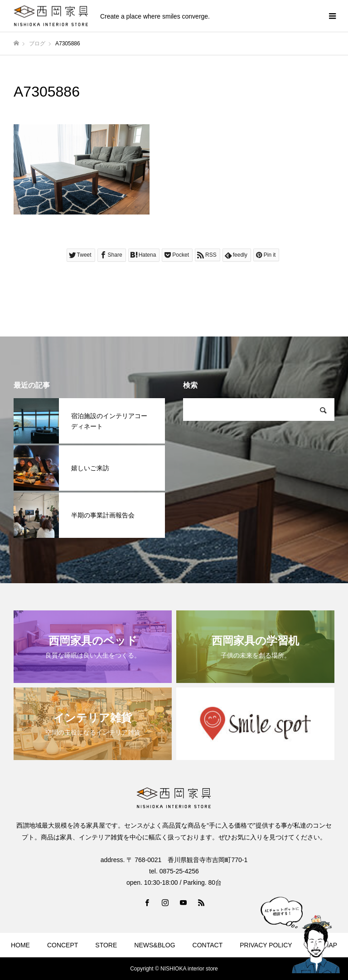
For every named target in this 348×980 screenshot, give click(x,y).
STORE (106, 945)
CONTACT (208, 945)
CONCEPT (63, 945)
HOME (20, 945)
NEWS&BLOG (155, 945)
